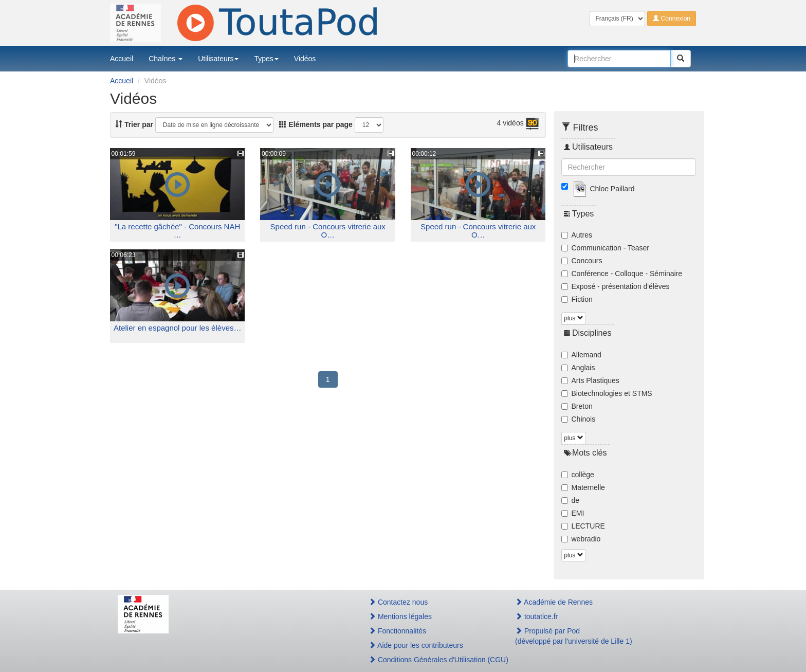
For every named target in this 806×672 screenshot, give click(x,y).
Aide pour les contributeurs (416, 645)
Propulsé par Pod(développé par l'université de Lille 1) (574, 636)
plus (573, 318)
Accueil (122, 59)
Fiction (577, 299)
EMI (573, 513)
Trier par (134, 124)
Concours (582, 261)
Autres (577, 235)
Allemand (581, 355)
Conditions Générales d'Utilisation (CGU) (431, 660)
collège (578, 475)
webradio (581, 539)
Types (266, 59)
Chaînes (166, 59)
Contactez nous (398, 602)
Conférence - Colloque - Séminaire (622, 274)
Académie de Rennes (554, 602)
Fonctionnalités (397, 631)
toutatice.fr (536, 616)
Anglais (578, 368)
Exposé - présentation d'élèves (616, 286)
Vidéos (305, 59)
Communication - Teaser (605, 248)
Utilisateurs (218, 59)
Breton (577, 406)
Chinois (579, 419)
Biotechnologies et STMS (607, 393)
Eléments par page (316, 124)
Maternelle (583, 487)
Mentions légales (400, 616)
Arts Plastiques (590, 380)
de (571, 500)
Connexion (672, 19)
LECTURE (583, 526)
